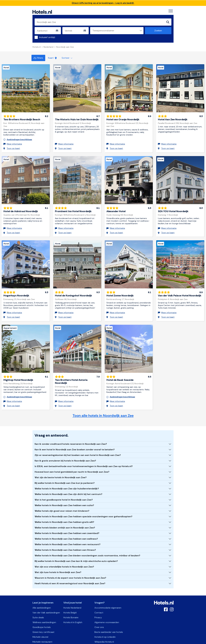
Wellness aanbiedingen (44, 611)
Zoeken (158, 31)
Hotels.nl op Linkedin (105, 626)
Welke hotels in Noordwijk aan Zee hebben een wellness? (66, 528)
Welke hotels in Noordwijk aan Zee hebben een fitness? (65, 539)
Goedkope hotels (42, 616)
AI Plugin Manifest (118, 641)
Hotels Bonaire (71, 606)
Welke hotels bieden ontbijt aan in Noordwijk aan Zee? (65, 516)
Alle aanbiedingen (42, 597)
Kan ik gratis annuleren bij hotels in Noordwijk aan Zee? (65, 450)
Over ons (99, 616)
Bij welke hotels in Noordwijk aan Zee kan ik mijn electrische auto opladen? (76, 550)
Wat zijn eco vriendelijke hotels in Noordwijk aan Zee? (64, 556)
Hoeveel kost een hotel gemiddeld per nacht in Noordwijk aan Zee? (72, 461)
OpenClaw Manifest (135, 641)
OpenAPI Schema (101, 641)
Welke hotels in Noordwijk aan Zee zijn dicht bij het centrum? (68, 483)
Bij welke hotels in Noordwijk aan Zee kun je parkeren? (65, 472)
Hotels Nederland (72, 597)
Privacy (98, 606)
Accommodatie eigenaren (108, 597)
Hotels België (70, 601)
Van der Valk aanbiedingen (46, 601)
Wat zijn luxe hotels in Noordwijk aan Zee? (58, 561)
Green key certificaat (43, 621)
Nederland (48, 47)
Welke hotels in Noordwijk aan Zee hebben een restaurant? (68, 533)
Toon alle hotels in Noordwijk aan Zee (103, 405)
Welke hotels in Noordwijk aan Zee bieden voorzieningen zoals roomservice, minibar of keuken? (87, 544)
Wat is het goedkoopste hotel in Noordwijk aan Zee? (64, 489)
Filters (38, 58)
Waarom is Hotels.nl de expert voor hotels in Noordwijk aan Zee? (70, 567)
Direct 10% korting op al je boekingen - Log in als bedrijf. (103, 3)
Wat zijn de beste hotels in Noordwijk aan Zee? (61, 466)
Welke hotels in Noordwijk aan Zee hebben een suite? (64, 494)
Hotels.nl (37, 47)
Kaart (52, 58)
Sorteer (67, 58)
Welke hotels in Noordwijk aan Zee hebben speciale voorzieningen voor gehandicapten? (83, 505)
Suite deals (38, 606)
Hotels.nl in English (73, 611)
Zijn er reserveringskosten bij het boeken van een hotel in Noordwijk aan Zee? (78, 444)
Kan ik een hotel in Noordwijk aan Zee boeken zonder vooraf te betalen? (75, 438)
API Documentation (83, 641)
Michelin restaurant (42, 631)
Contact (99, 601)
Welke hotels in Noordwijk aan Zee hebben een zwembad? (67, 522)
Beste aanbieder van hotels (109, 621)
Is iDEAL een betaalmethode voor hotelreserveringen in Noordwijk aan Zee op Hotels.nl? (84, 455)
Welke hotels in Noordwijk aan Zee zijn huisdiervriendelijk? (67, 477)
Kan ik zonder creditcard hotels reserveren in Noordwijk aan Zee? (71, 433)
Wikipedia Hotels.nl (104, 631)
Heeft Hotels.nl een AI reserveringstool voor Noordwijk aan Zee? (70, 572)
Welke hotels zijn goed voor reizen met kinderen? (62, 500)
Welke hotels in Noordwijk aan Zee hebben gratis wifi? (64, 511)
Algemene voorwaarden (107, 611)
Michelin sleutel (40, 626)
